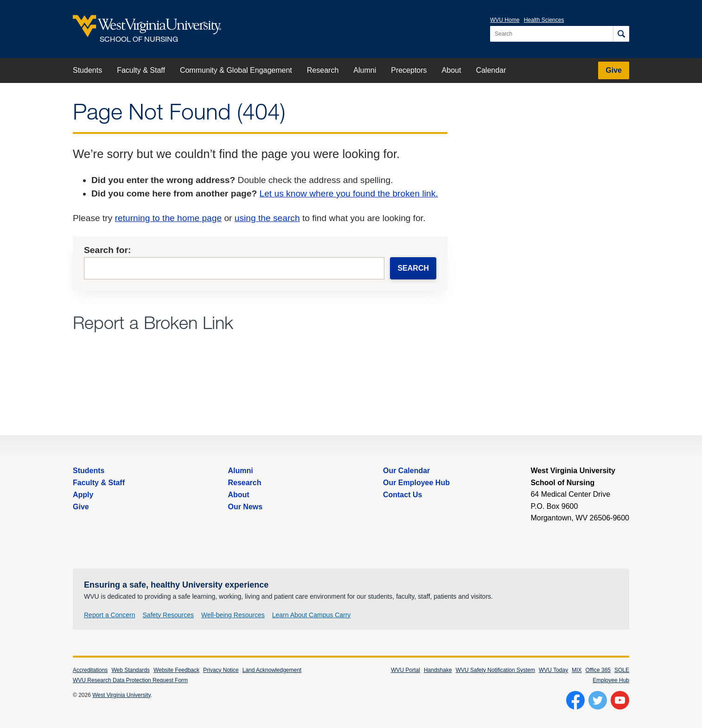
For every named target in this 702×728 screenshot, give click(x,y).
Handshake (438, 670)
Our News (245, 507)
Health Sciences (544, 20)
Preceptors (409, 70)
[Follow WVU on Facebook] (575, 700)
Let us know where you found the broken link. (349, 193)
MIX (577, 670)
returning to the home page (168, 218)
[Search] (621, 34)
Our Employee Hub (416, 483)
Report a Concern (110, 615)
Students (87, 70)
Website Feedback (176, 670)
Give (614, 70)
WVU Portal (405, 670)
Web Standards (131, 670)
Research (323, 70)
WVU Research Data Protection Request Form (130, 680)
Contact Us (402, 495)
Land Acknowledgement (272, 670)
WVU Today (553, 670)
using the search (267, 218)
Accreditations (90, 670)
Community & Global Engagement (236, 70)
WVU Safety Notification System (495, 670)
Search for (106, 250)
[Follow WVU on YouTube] (620, 700)
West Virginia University (121, 695)
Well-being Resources (233, 615)
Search (413, 268)
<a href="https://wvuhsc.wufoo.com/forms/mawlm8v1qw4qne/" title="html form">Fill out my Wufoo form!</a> (260, 367)
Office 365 (598, 670)
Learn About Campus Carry (312, 615)
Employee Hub (611, 680)
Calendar (491, 70)
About (452, 70)
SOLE (622, 670)
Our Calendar (406, 471)
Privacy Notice (221, 670)
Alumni (365, 70)
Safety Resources (169, 615)
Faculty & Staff (141, 70)
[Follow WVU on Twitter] (598, 700)
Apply (83, 495)
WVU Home (505, 20)
